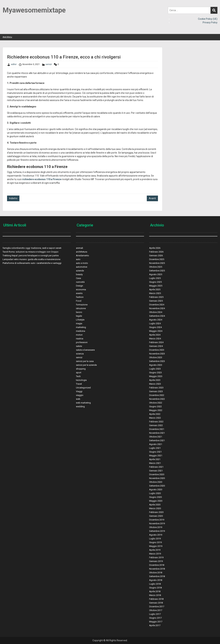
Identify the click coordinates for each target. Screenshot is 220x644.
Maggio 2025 (156, 286)
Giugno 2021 (155, 452)
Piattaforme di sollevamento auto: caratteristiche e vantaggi (32, 263)
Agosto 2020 (156, 490)
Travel (79, 384)
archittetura (82, 252)
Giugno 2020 (155, 497)
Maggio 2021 (156, 456)
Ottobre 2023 (156, 357)
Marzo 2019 (155, 554)
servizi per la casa (85, 361)
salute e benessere (85, 350)
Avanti (152, 198)
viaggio (80, 395)
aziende (80, 271)
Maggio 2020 (156, 501)
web (78, 399)
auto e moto (82, 263)
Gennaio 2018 (156, 603)
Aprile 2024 (155, 335)
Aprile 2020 (155, 505)
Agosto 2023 (156, 365)
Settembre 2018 (157, 576)
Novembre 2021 (157, 433)
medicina (81, 331)
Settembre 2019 (157, 531)
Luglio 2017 (155, 614)
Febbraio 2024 (156, 342)
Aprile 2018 (155, 591)
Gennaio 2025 (156, 301)
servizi (49, 64)
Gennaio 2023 (156, 391)
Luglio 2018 (155, 584)
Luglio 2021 (155, 448)
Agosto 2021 (156, 444)
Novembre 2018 (157, 569)
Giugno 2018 (155, 588)
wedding (80, 406)
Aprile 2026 (155, 248)
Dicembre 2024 (157, 305)
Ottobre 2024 (156, 312)
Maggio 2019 (156, 546)
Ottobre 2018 (156, 573)
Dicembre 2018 (157, 565)
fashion (80, 297)
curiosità (80, 282)
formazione (82, 305)
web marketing (83, 403)
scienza (80, 354)
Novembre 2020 (157, 478)
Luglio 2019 (155, 539)
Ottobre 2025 (156, 267)
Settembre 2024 (157, 316)
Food (79, 301)
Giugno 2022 (155, 406)
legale (79, 316)
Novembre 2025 (157, 263)
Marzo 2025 (155, 293)
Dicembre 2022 (157, 395)
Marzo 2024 (155, 339)
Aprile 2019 (155, 550)
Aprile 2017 (155, 625)
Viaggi (79, 391)
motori (79, 335)
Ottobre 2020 (156, 482)
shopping (81, 369)
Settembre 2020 (157, 486)
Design (79, 286)
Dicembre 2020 (157, 474)
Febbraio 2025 (156, 297)
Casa (78, 278)
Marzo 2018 (155, 595)
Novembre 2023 (157, 354)
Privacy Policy (210, 22)
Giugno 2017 (155, 618)
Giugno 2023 (155, 373)
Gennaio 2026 (156, 256)
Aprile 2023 (155, 380)
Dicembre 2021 (157, 429)
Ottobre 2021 (156, 437)
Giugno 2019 (155, 542)
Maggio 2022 (156, 410)
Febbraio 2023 (156, 388)
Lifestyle (80, 320)
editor (14, 64)
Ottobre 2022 (156, 403)
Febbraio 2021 (156, 467)
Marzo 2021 (155, 463)
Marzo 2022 (155, 418)
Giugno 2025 (155, 282)
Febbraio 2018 (156, 599)
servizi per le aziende (86, 365)
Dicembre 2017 (157, 607)
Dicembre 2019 (157, 520)
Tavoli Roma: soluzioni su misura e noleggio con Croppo (31, 252)
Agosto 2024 (156, 320)
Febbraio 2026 (156, 252)
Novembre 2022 (157, 399)
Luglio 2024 (155, 323)
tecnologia (81, 380)
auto (78, 259)
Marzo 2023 (155, 384)
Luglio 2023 (155, 369)
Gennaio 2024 (156, 346)
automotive (82, 267)
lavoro (79, 312)
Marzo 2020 (155, 508)
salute (79, 346)
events (79, 293)
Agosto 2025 (156, 274)
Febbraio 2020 (156, 512)
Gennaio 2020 (156, 516)
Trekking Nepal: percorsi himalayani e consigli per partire (31, 256)
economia (81, 289)
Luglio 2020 (155, 493)
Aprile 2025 (155, 289)
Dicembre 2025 (157, 259)
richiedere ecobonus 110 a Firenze (42, 179)
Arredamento (82, 256)
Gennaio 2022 (156, 425)
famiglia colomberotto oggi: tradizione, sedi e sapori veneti (32, 248)
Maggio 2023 (156, 376)
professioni (82, 342)
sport (79, 373)
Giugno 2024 (155, 327)
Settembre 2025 (157, 271)
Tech (78, 376)
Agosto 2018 (156, 580)
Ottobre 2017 (156, 610)
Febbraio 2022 (156, 422)
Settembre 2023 (157, 361)
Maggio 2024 (156, 331)
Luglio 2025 (155, 278)
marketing (81, 327)
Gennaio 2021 (156, 471)
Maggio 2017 (156, 622)
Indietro (13, 198)
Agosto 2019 (156, 535)
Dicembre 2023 (157, 350)
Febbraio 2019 (156, 557)
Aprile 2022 (155, 414)
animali (79, 248)
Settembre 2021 (157, 440)
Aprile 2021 (155, 459)
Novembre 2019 (157, 523)
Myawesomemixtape (34, 10)
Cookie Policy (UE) (208, 19)
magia (79, 323)
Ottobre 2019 (156, 527)
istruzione (81, 308)
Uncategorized (83, 388)
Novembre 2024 (157, 308)
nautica (80, 339)
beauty (79, 274)
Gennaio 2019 (156, 561)
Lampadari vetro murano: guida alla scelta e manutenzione (31, 259)
